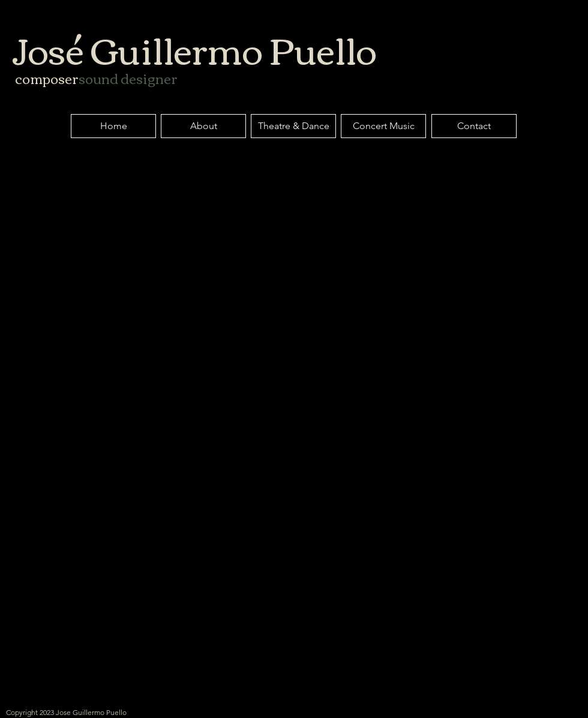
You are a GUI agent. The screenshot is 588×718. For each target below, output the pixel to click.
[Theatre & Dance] (293, 126)
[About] (203, 126)
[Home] (113, 126)
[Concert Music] (383, 126)
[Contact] (474, 126)
